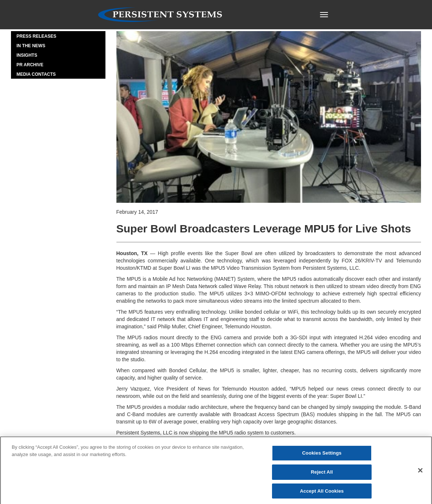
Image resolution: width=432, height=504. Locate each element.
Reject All (322, 474)
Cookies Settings (322, 455)
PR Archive (30, 65)
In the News (31, 46)
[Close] (420, 472)
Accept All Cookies (322, 493)
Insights (27, 55)
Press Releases (36, 36)
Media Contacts (36, 74)
